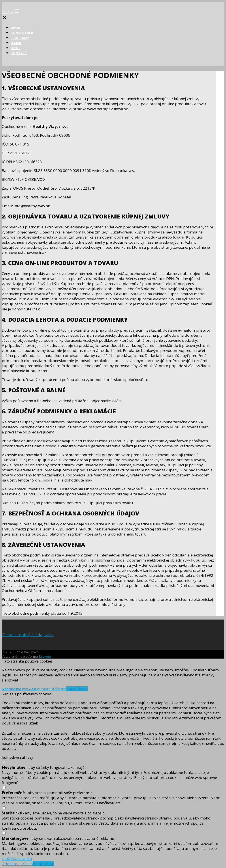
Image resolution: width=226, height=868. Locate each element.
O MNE (16, 43)
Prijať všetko (77, 689)
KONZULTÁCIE (22, 33)
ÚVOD (15, 28)
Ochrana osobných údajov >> (28, 635)
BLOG (15, 48)
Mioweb (45, 656)
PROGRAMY (20, 38)
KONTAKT (19, 53)
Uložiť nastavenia (17, 859)
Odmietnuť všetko (51, 689)
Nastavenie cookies (18, 689)
